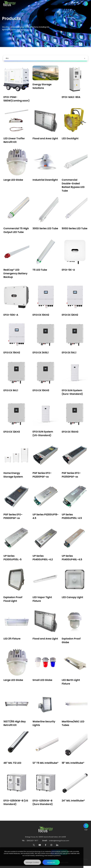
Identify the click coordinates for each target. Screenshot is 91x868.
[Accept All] (51, 862)
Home (4, 35)
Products (11, 35)
